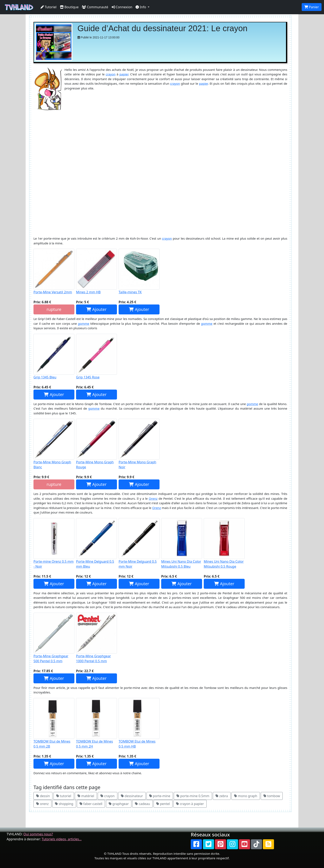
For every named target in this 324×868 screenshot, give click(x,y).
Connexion (122, 7)
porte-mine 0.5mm (193, 796)
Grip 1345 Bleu (54, 357)
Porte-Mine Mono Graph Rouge (96, 444)
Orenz (153, 498)
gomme (84, 323)
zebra (222, 796)
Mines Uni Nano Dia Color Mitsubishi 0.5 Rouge (224, 543)
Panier (312, 7)
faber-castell (91, 804)
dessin (43, 796)
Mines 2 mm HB (96, 272)
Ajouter (96, 309)
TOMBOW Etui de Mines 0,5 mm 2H (96, 723)
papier (124, 74)
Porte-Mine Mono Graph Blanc (54, 444)
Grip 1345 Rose (96, 357)
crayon (111, 74)
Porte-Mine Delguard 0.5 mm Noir (139, 543)
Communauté (95, 7)
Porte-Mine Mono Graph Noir (139, 444)
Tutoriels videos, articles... (62, 839)
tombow (272, 796)
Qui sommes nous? (38, 834)
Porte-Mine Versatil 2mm (54, 272)
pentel (163, 804)
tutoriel (64, 796)
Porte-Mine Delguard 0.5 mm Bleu (96, 543)
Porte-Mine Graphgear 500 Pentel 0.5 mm (54, 638)
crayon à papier (190, 804)
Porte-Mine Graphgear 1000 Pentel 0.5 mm (96, 638)
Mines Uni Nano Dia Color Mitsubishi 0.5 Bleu (182, 543)
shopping (64, 804)
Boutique (69, 7)
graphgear (119, 804)
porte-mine (160, 796)
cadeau (142, 804)
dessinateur (132, 796)
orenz (42, 804)
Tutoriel (49, 7)
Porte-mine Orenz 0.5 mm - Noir (54, 543)
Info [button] (141, 7)
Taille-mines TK (139, 272)
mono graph (246, 796)
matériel (86, 796)
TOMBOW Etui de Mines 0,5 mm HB (139, 723)
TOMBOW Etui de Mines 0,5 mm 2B (54, 723)
